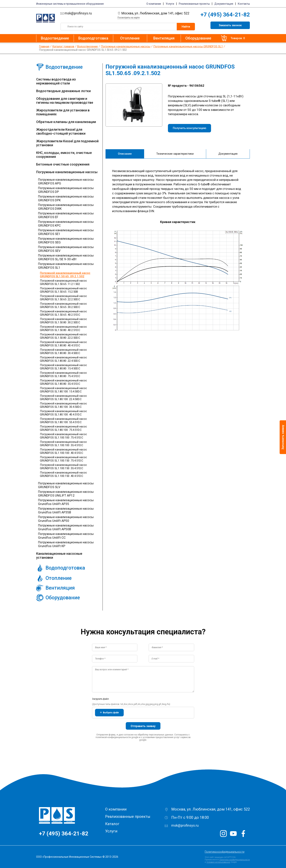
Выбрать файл (109, 713)
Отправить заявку (143, 726)
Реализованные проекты (194, 4)
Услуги (170, 4)
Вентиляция (160, 38)
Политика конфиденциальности (225, 852)
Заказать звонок (230, 25)
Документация (224, 4)
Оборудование (193, 38)
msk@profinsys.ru (87, 13)
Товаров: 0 (230, 38)
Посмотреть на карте (129, 18)
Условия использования (218, 862)
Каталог (112, 824)
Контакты (244, 4)
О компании (154, 4)
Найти (186, 27)
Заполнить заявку (283, 437)
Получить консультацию (189, 128)
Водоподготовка (93, 38)
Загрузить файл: (101, 699)
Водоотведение (55, 38)
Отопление (129, 38)
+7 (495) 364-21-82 (225, 15)
